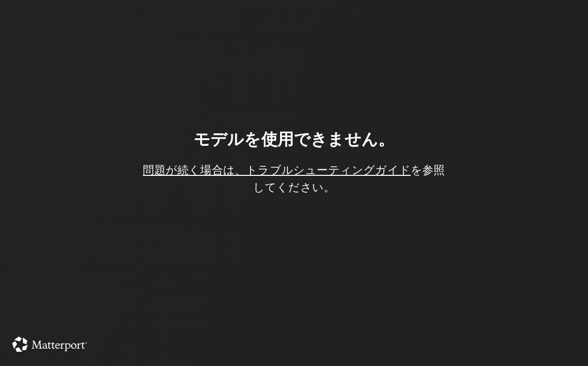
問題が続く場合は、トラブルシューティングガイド (277, 170)
